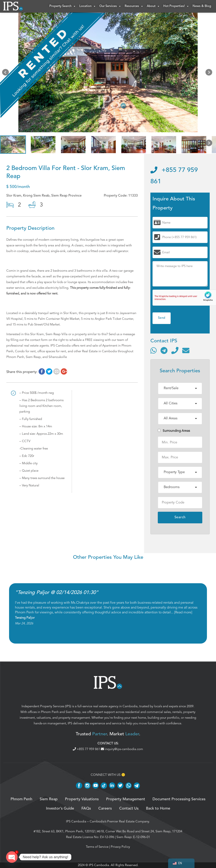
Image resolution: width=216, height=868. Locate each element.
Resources (134, 6)
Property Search (63, 6)
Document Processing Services (179, 799)
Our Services (110, 6)
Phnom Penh (50, 712)
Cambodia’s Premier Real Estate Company (119, 821)
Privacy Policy (120, 847)
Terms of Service (97, 847)
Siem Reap (73, 712)
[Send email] (186, 350)
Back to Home (158, 809)
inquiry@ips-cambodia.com (122, 749)
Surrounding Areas (174, 431)
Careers (105, 809)
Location (88, 6)
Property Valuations (82, 799)
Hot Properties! (176, 6)
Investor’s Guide (60, 809)
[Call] (175, 350)
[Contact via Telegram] (164, 350)
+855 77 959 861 (87, 749)
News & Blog (202, 6)
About (153, 6)
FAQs (86, 809)
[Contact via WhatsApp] (154, 350)
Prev (6, 73)
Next (210, 73)
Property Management (126, 799)
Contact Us (129, 809)
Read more (183, 612)
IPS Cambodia (76, 821)
